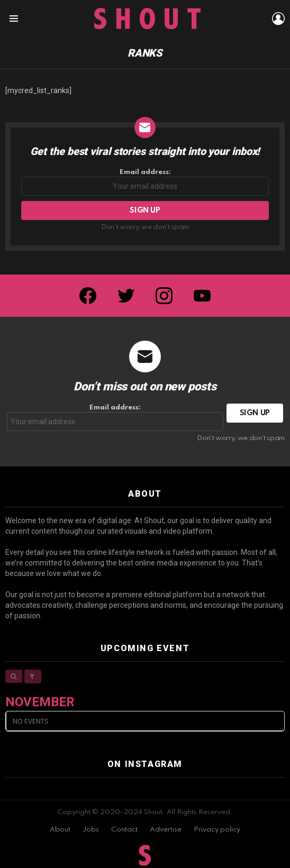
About (60, 830)
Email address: (145, 182)
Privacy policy (217, 830)
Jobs (91, 830)
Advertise (166, 830)
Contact (124, 830)
